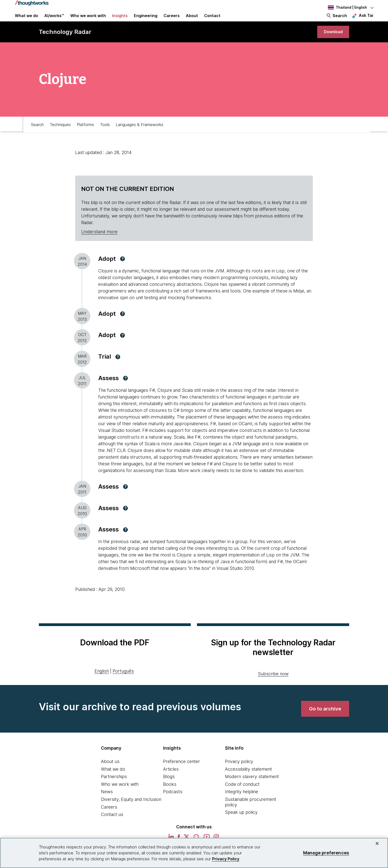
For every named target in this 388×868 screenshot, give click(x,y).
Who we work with (120, 796)
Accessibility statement (248, 781)
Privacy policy (239, 774)
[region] (194, 853)
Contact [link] (212, 20)
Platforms (85, 135)
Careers (109, 819)
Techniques (60, 135)
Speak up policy (241, 824)
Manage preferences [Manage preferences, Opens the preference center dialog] (326, 853)
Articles (171, 781)
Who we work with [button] (88, 20)
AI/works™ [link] (54, 20)
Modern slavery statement (252, 789)
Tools (105, 135)
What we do (113, 781)
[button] (122, 271)
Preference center (182, 774)
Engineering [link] (146, 20)
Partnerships (114, 789)
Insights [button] (120, 20)
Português (123, 683)
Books (170, 796)
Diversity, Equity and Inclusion (131, 811)
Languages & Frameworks (140, 135)
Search (340, 20)
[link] (330, 41)
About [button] (192, 20)
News (107, 804)
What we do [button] (26, 20)
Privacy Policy (226, 859)
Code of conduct (242, 796)
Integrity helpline (242, 804)
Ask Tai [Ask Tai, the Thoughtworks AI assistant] (366, 20)
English (102, 683)
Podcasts (173, 804)
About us (110, 774)
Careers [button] (172, 20)
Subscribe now (273, 686)
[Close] (377, 843)
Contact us (112, 827)
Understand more (99, 244)
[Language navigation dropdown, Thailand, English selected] (346, 7)
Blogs (169, 789)
